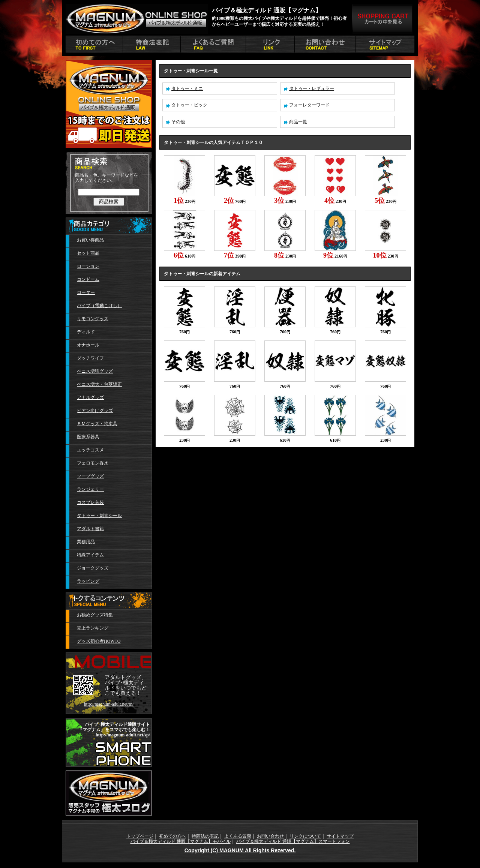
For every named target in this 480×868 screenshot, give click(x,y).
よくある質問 (238, 836)
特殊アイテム (90, 555)
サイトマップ (340, 836)
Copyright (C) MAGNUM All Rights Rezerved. (240, 850)
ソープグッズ (90, 476)
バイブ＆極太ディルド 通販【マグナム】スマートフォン (293, 841)
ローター (86, 292)
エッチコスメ (90, 450)
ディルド (86, 332)
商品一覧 (298, 122)
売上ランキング (93, 628)
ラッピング (88, 581)
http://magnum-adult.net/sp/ (123, 735)
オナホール (88, 345)
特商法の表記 (205, 836)
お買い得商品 (90, 240)
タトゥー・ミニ (187, 88)
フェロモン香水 (93, 463)
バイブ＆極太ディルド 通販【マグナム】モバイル (181, 841)
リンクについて (305, 836)
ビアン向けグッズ (95, 411)
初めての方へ (172, 836)
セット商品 (88, 253)
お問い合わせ (270, 836)
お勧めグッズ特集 (95, 615)
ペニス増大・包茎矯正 (99, 384)
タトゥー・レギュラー (312, 88)
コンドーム (88, 279)
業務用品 (86, 542)
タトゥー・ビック (189, 105)
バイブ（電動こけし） (99, 306)
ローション (88, 266)
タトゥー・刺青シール (99, 516)
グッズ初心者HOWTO (99, 641)
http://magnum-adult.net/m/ (109, 704)
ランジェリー (90, 489)
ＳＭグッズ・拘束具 (97, 424)
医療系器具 (88, 437)
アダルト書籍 (90, 529)
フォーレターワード (309, 105)
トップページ (140, 836)
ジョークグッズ (93, 568)
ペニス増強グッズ (95, 371)
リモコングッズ (93, 319)
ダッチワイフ (90, 358)
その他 (178, 122)
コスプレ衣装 (90, 502)
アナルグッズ (90, 397)
